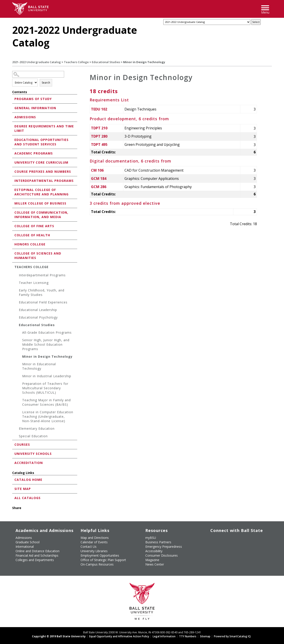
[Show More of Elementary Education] (17, 429)
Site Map (23, 489)
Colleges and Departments (35, 560)
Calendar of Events (94, 542)
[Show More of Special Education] (17, 437)
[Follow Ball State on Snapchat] (221, 545)
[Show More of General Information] (13, 108)
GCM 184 (99, 179)
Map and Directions (95, 538)
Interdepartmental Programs (44, 181)
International (25, 547)
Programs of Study (33, 99)
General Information (35, 108)
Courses (22, 444)
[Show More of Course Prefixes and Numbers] (13, 171)
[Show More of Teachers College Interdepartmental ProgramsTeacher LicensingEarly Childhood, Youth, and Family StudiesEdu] (13, 267)
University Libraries (94, 551)
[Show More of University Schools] (13, 453)
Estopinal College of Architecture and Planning (41, 192)
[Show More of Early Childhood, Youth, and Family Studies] (17, 291)
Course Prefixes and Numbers (43, 172)
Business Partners (158, 542)
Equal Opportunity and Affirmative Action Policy (119, 636)
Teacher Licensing (34, 283)
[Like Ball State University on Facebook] (211, 537)
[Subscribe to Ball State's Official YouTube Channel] (231, 537)
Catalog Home (28, 480)
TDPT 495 (99, 144)
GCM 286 (99, 187)
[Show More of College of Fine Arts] (13, 226)
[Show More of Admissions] (13, 117)
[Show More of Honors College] (13, 244)
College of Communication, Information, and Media (41, 215)
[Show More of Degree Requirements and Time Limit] (13, 126)
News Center (155, 564)
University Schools (33, 454)
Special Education (33, 436)
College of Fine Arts (34, 226)
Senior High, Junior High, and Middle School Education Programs (46, 344)
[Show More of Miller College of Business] (13, 203)
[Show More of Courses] (13, 444)
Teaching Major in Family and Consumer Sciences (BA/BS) (46, 402)
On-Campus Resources (97, 564)
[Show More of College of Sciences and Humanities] (13, 253)
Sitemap (205, 636)
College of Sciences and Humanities (38, 256)
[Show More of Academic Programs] (13, 153)
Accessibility (154, 551)
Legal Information (164, 636)
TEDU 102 (99, 109)
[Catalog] (207, 22)
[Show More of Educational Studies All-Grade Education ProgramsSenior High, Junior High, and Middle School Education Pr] (17, 326)
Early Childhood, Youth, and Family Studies (42, 292)
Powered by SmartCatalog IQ (232, 636)
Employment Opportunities (100, 555)
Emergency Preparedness (164, 547)
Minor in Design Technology (47, 356)
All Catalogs (28, 498)
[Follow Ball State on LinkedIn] (211, 545)
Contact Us (89, 547)
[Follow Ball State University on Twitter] (221, 537)
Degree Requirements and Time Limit (44, 128)
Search (46, 83)
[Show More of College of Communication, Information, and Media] (13, 212)
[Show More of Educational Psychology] (17, 318)
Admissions (25, 117)
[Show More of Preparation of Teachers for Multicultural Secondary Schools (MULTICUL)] (20, 384)
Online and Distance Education (37, 551)
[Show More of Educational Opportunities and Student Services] (13, 139)
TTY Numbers (188, 636)
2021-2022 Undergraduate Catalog (36, 62)
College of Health (32, 235)
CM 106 (97, 170)
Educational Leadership (38, 310)
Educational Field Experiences (43, 302)
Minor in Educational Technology (39, 366)
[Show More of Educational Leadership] (17, 310)
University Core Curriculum (41, 162)
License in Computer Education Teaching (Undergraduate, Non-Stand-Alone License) (48, 416)
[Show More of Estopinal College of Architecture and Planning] (13, 190)
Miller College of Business (40, 203)
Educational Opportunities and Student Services (41, 142)
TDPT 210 (99, 128)
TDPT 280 (99, 136)
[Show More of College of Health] (13, 235)
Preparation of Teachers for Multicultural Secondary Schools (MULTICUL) (45, 388)
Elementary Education (37, 428)
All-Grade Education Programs (47, 332)
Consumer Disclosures (162, 555)
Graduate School (28, 542)
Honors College (30, 244)
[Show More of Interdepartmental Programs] (13, 180)
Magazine (152, 560)
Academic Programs (34, 153)
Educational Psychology (38, 317)
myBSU (151, 538)
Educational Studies (106, 62)
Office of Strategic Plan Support (103, 560)
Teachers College (76, 62)
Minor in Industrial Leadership (47, 376)
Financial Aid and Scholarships (37, 555)
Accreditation (29, 463)
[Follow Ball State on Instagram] (241, 537)
